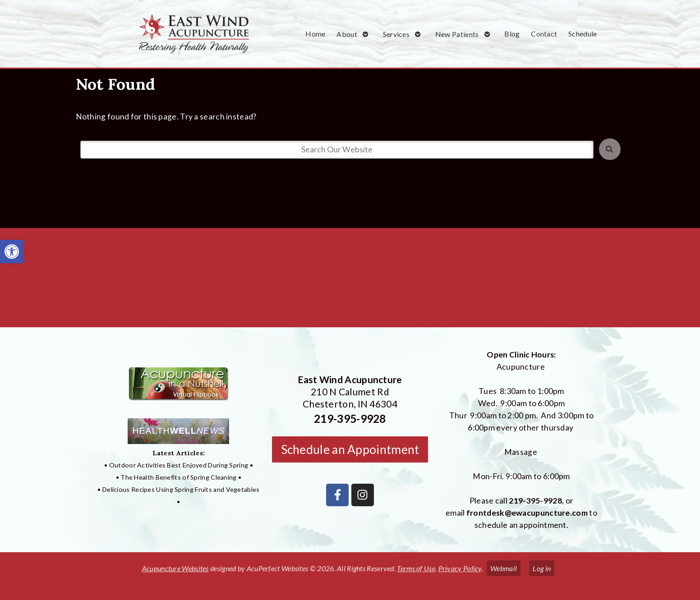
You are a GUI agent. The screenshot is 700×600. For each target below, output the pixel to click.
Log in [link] (542, 568)
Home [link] (315, 34)
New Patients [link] (457, 34)
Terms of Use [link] (416, 568)
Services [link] (396, 34)
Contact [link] (544, 34)
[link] (12, 252)
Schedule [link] (583, 34)
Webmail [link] (504, 568)
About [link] (347, 34)
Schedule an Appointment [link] (350, 449)
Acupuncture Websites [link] (175, 568)
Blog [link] (512, 34)
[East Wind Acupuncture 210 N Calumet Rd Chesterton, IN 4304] (350, 281)
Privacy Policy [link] (460, 568)
